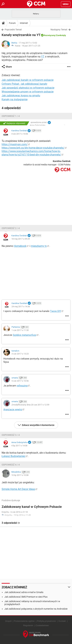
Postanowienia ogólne (24, 621)
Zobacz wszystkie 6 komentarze (38, 425)
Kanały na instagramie (15, 99)
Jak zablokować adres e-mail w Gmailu (24, 592)
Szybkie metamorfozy (25, 335)
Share (9, 67)
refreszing (22, 386)
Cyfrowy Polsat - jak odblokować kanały (24, 84)
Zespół (8, 621)
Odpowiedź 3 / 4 (11, 435)
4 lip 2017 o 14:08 (19, 446)
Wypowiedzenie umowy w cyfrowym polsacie (28, 92)
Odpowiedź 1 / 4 (11, 116)
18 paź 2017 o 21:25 (31, 46)
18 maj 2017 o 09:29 (21, 239)
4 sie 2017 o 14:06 (20, 134)
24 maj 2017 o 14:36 (21, 307)
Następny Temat (59, 30)
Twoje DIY (56, 311)
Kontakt (62, 621)
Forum (12, 23)
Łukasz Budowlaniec (13, 456)
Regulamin (28, 625)
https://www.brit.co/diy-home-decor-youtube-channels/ (33, 148)
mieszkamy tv (39, 246)
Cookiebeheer (42, 625)
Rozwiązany (50, 35)
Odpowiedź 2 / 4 (11, 228)
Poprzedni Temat (13, 30)
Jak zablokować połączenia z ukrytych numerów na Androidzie (36, 609)
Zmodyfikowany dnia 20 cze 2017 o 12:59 (30, 405)
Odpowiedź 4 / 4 (11, 465)
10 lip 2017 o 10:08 (20, 475)
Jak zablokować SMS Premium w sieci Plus (26, 597)
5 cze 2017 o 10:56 (20, 381)
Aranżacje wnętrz (13, 409)
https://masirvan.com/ (15, 144)
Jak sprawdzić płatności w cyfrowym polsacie (28, 88)
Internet (24, 23)
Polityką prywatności (47, 621)
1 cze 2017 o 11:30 (20, 330)
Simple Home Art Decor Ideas (18, 489)
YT (43, 57)
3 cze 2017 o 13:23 (20, 354)
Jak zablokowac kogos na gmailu (21, 96)
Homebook (20, 246)
